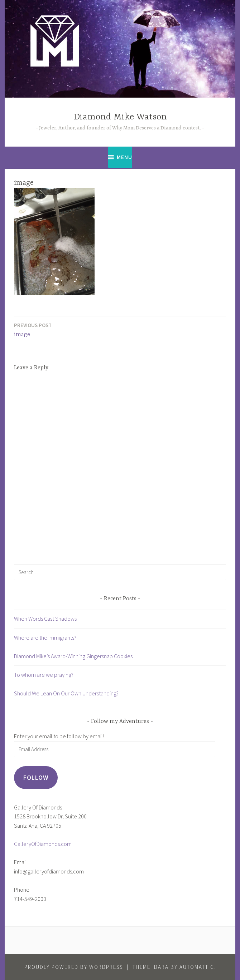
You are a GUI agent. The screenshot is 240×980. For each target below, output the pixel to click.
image (33, 329)
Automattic (197, 967)
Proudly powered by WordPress (74, 967)
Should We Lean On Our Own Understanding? (66, 693)
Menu (124, 157)
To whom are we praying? (44, 675)
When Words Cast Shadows (45, 619)
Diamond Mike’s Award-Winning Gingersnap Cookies (73, 656)
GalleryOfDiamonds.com (43, 844)
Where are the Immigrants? (45, 637)
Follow (36, 777)
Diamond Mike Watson (120, 117)
